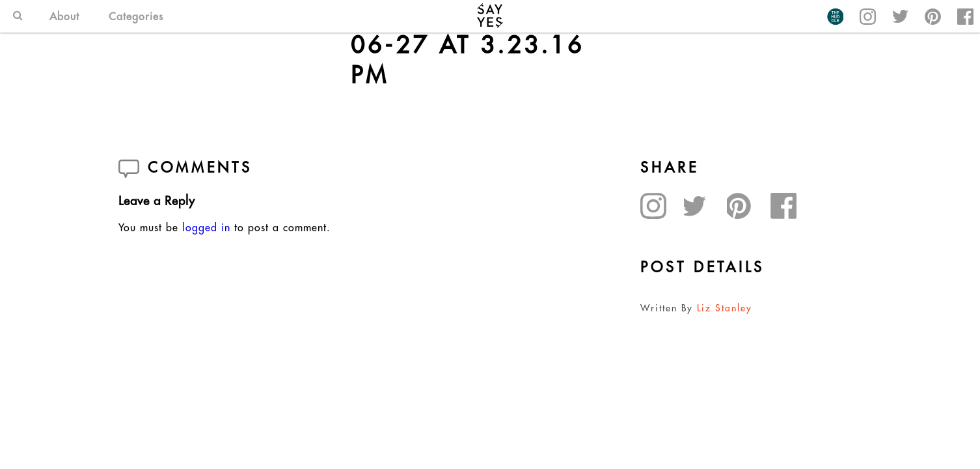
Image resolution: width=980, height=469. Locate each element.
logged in (206, 227)
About (64, 16)
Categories (136, 16)
